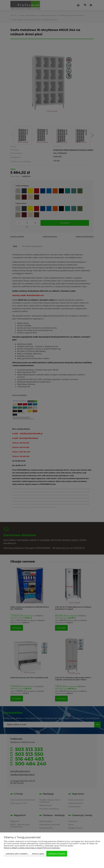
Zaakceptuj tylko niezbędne (17, 854)
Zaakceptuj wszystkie (57, 854)
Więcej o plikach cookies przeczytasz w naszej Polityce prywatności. (32, 848)
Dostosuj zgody (38, 854)
